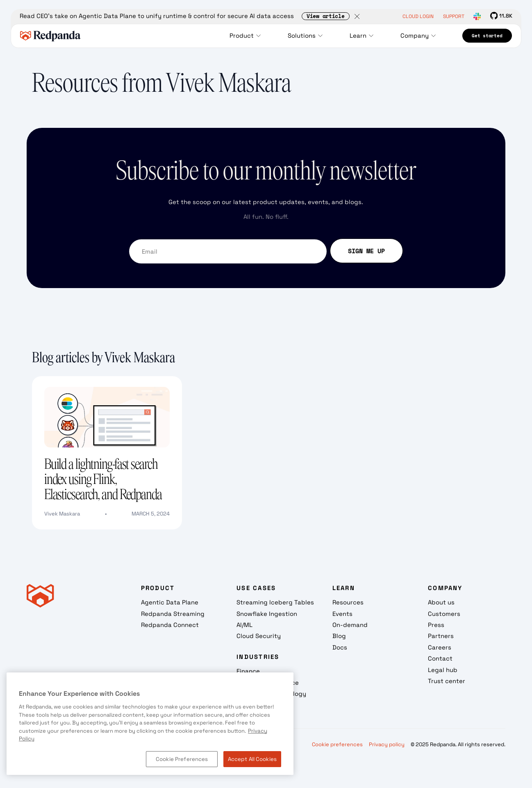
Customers (444, 614)
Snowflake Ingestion (267, 614)
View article (326, 17)
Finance (248, 671)
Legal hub (443, 670)
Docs (340, 647)
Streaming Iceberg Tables (275, 602)
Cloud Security (259, 636)
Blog (339, 636)
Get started (487, 36)
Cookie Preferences (182, 759)
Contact (440, 658)
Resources (348, 602)
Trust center (447, 681)
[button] (247, 36)
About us (441, 602)
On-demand (350, 625)
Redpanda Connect (170, 625)
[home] (50, 36)
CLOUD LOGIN (418, 16)
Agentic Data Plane (170, 602)
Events (342, 614)
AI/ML (244, 625)
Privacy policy (387, 744)
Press (436, 625)
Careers (440, 647)
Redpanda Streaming (173, 614)
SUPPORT (454, 16)
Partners (441, 636)
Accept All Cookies (252, 759)
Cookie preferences (337, 744)
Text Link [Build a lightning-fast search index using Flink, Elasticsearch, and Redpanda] (46, 381)
